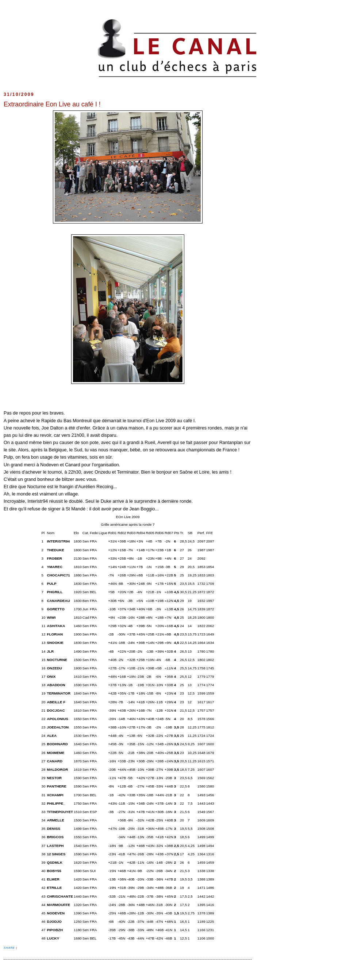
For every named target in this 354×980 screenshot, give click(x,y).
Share (10, 948)
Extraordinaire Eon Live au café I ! (52, 104)
